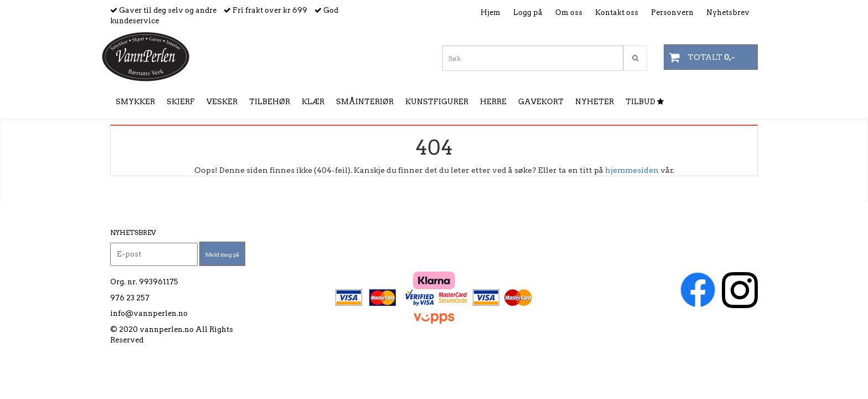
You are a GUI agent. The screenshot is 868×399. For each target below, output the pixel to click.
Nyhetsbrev (728, 12)
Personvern (672, 12)
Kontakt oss (617, 12)
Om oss (569, 12)
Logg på (528, 12)
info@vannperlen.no (149, 313)
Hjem (490, 12)
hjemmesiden (632, 170)
